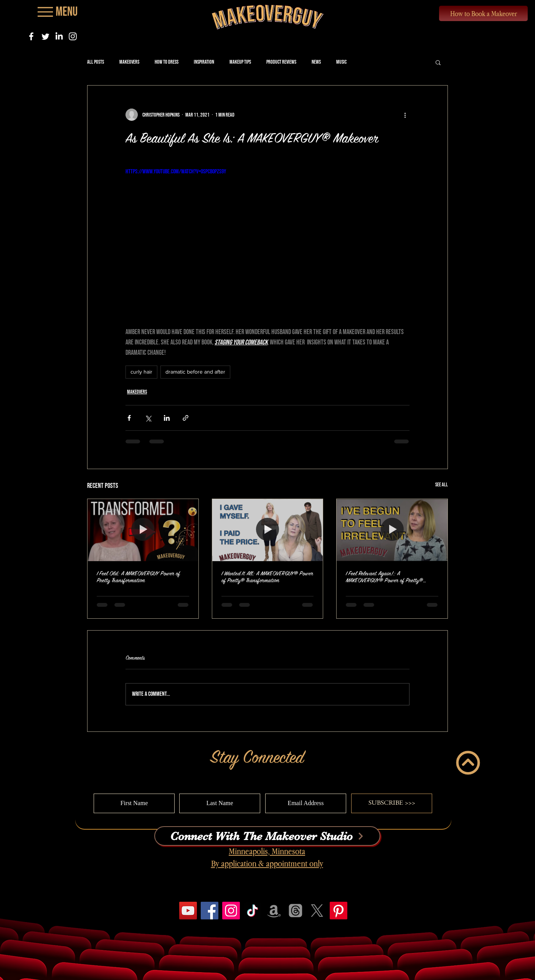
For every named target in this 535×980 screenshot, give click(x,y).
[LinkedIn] (59, 36)
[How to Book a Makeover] (483, 13)
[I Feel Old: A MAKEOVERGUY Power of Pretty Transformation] (143, 530)
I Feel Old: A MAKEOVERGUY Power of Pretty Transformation (138, 577)
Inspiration (204, 62)
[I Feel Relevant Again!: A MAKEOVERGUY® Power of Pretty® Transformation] (392, 530)
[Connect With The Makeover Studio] (267, 836)
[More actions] (405, 115)
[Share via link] (186, 418)
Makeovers (129, 62)
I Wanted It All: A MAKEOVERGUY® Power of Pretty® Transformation (267, 577)
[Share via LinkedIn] (167, 418)
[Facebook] (31, 36)
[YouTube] (188, 911)
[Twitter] (45, 36)
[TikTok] (253, 911)
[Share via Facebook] (129, 418)
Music (341, 62)
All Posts (96, 62)
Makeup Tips (240, 62)
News (316, 62)
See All (442, 485)
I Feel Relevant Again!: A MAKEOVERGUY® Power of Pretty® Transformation (384, 577)
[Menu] (57, 12)
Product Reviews (281, 62)
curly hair (141, 372)
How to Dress (167, 62)
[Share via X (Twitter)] (148, 418)
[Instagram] (73, 36)
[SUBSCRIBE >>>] (392, 803)
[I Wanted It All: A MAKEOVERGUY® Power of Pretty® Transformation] (268, 530)
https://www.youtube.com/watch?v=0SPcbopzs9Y (176, 172)
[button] (438, 62)
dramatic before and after (195, 372)
